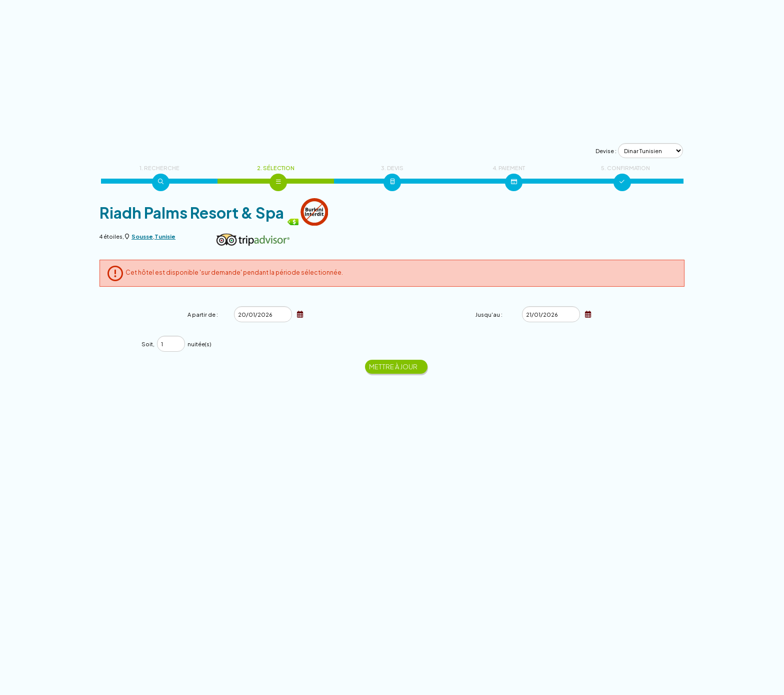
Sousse (142, 236)
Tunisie (165, 236)
